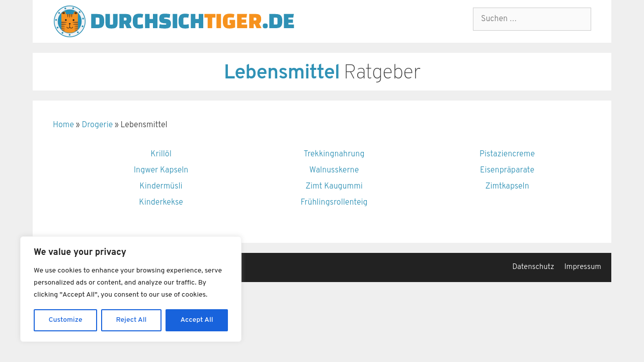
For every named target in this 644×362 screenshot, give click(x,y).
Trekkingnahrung (334, 154)
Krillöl (161, 154)
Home (63, 125)
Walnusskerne (334, 170)
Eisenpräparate (507, 170)
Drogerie (97, 125)
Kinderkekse (161, 203)
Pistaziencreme (507, 154)
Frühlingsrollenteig (334, 203)
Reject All (132, 320)
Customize (66, 320)
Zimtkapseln (507, 187)
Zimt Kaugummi (334, 187)
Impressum (583, 267)
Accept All (196, 320)
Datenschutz (533, 267)
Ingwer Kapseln (161, 170)
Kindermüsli (161, 187)
